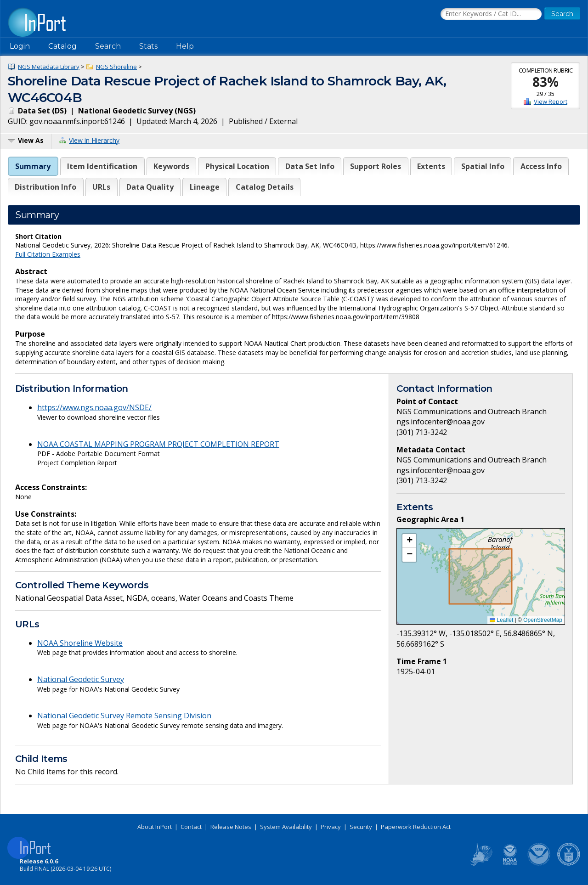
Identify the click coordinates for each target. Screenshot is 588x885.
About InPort (155, 827)
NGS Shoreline (116, 67)
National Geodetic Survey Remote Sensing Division (124, 716)
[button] (409, 541)
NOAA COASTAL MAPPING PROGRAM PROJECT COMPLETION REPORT (158, 444)
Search (108, 46)
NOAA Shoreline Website (80, 643)
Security (361, 827)
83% (546, 82)
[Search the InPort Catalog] (491, 14)
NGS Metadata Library (49, 67)
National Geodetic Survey (81, 679)
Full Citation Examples (48, 254)
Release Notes (231, 827)
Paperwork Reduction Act (416, 827)
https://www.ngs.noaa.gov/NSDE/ (94, 407)
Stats (148, 46)
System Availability (286, 827)
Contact (191, 827)
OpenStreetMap (543, 620)
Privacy (331, 827)
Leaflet (501, 620)
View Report (551, 101)
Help (185, 46)
